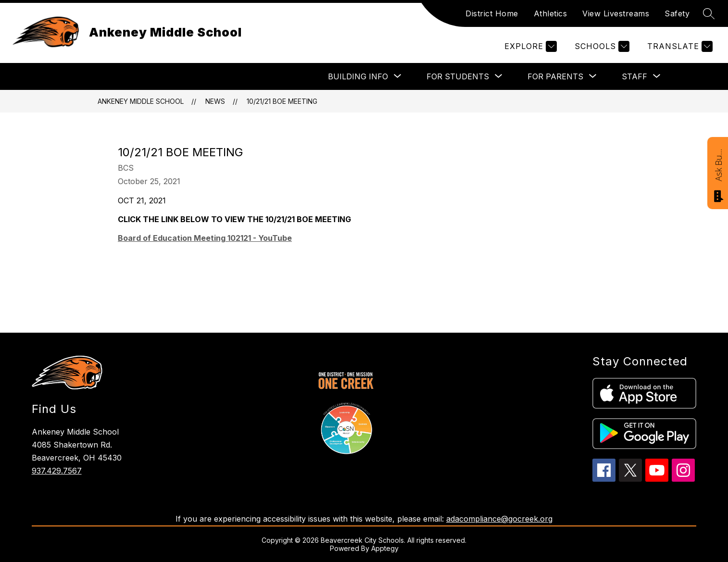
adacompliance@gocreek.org (499, 519)
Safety (677, 13)
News (215, 101)
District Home (492, 13)
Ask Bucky (718, 164)
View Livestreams (616, 13)
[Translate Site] (679, 46)
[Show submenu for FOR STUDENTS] (458, 76)
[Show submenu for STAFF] (634, 76)
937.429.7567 (57, 471)
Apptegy (385, 548)
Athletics (551, 13)
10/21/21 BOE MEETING (282, 101)
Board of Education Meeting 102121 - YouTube (205, 238)
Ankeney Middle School (141, 101)
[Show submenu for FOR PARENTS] (555, 76)
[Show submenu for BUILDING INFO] (358, 76)
